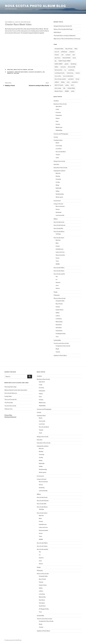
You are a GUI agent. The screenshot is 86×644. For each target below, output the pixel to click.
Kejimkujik (58, 188)
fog (55, 61)
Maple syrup (59, 127)
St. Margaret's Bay (61, 334)
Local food (58, 149)
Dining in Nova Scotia (59, 161)
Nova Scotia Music (61, 152)
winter (73, 91)
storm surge (58, 88)
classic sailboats (35, 72)
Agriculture (59, 106)
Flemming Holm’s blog (10, 387)
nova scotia (58, 76)
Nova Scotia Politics (59, 268)
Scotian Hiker (8, 396)
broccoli (57, 52)
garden (67, 64)
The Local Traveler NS (10, 399)
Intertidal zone (60, 249)
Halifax (56, 67)
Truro (57, 337)
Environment (57, 201)
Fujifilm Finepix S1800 (65, 61)
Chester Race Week (21, 72)
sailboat (57, 82)
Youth (57, 158)
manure (78, 73)
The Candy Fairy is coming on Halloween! (64, 36)
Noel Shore (59, 325)
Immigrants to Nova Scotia (63, 346)
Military (56, 219)
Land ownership (60, 215)
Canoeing (58, 179)
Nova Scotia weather (60, 79)
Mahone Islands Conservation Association (16, 390)
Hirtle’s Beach (57, 32)
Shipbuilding (59, 130)
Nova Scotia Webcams (11, 393)
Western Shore (59, 91)
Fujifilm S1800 (59, 64)
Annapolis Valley (59, 49)
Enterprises (59, 115)
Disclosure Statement (10, 417)
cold (62, 55)
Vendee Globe (71, 88)
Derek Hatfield (66, 58)
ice (65, 70)
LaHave (58, 316)
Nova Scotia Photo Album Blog (35, 6)
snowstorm (75, 82)
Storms (58, 288)
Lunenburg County (60, 73)
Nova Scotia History (59, 232)
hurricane (63, 67)
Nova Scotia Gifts (58, 228)
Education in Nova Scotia (60, 168)
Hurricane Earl (58, 70)
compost (68, 55)
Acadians (56, 101)
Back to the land (60, 206)
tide (64, 88)
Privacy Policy (8, 415)
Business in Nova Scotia (60, 104)
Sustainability (57, 340)
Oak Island (59, 328)
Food (57, 121)
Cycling (58, 182)
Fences (58, 209)
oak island (71, 79)
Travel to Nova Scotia (10, 406)
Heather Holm (26, 22)
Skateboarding (60, 194)
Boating (10, 70)
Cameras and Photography (61, 134)
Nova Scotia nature (59, 238)
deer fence (57, 58)
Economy (58, 112)
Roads (57, 349)
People (56, 292)
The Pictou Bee (9, 403)
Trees (57, 261)
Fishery (58, 118)
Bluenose (11, 72)
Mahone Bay (59, 322)
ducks (74, 58)
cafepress (72, 52)
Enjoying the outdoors (59, 171)
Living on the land (58, 204)
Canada (56, 137)
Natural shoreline (60, 255)
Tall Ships (58, 234)
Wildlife (67, 91)
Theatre (58, 155)
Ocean (77, 79)
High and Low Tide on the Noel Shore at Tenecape (67, 39)
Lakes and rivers (60, 252)
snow (68, 82)
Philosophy (57, 295)
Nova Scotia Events (59, 222)
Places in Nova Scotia (60, 298)
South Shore (59, 331)
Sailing (31, 70)
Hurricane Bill (71, 67)
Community (59, 146)
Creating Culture (58, 140)
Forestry (58, 124)
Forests (58, 246)
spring (67, 85)
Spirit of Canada (59, 85)
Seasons (58, 282)
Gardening (73, 64)
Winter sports (59, 197)
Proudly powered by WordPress (13, 640)
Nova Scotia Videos (20, 70)
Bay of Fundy (69, 49)
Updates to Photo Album (60, 355)
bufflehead (64, 52)
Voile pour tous (8, 409)
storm (72, 85)
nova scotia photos (68, 76)
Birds (76, 49)
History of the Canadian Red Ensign (63, 29)
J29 (44, 72)
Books (57, 143)
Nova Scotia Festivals (59, 225)
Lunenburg (71, 70)
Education (56, 164)
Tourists (58, 352)
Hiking (57, 185)
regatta (10, 73)
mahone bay (70, 73)
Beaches (58, 173)
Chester (57, 55)
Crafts (57, 109)
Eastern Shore (60, 310)
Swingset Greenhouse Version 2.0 (63, 26)
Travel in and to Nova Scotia (61, 343)
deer (74, 55)
